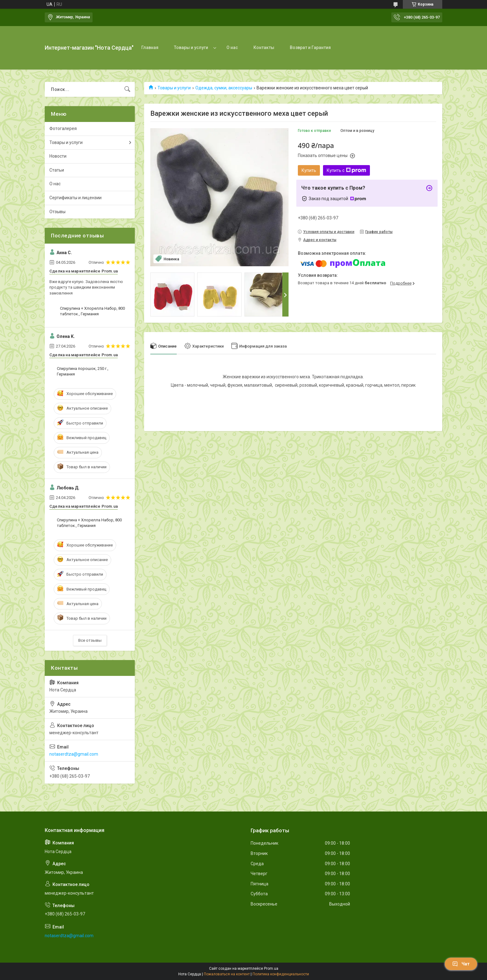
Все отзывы (90, 640)
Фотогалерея (63, 128)
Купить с (346, 170)
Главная (150, 47)
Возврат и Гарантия (310, 47)
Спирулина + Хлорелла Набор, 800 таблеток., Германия (92, 311)
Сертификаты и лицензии (75, 198)
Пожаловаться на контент (227, 974)
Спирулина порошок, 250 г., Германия (83, 371)
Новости (58, 156)
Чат (461, 964)
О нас (232, 47)
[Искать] (127, 89)
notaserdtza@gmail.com (74, 754)
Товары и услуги (191, 47)
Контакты (264, 47)
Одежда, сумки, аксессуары (224, 88)
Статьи (57, 170)
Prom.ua (271, 969)
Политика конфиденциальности (281, 974)
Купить (309, 170)
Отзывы (57, 212)
